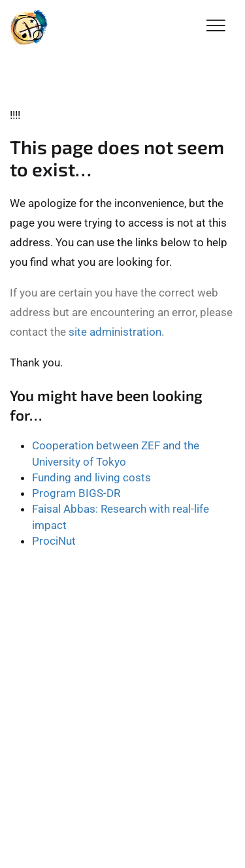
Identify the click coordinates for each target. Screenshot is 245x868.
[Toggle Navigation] (216, 26)
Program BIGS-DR (76, 493)
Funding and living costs (91, 477)
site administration (115, 332)
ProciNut (54, 541)
